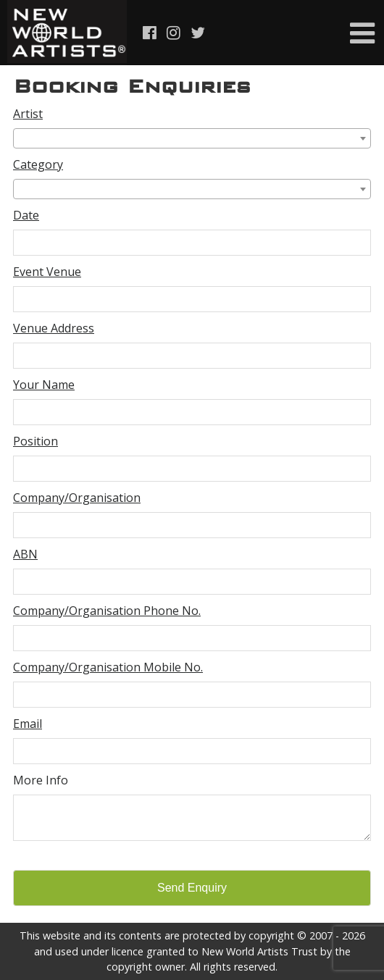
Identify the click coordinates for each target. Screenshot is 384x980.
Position (36, 441)
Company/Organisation (77, 498)
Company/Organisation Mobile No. (108, 667)
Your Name (44, 385)
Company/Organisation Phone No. (107, 611)
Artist (28, 114)
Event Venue (47, 272)
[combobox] (192, 138)
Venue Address (54, 328)
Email (28, 724)
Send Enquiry (192, 888)
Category (38, 164)
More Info (41, 780)
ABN (25, 554)
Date (26, 215)
